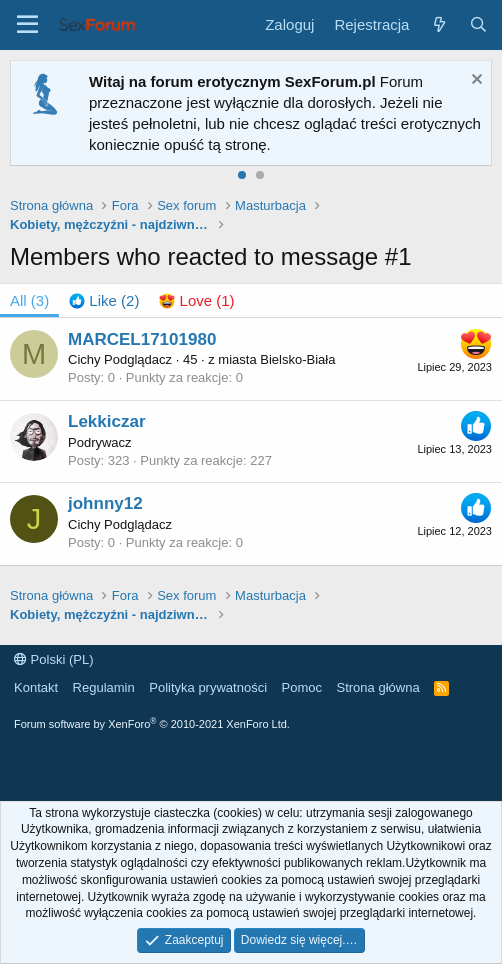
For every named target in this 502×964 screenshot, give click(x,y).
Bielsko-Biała (297, 359)
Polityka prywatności (208, 687)
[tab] (104, 300)
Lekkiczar (107, 421)
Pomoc (302, 687)
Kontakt (36, 687)
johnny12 (105, 503)
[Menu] (27, 25)
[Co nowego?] (438, 24)
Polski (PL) (53, 659)
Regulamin (104, 687)
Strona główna (378, 687)
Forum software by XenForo (152, 724)
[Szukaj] (478, 24)
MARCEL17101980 (142, 339)
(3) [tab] (29, 300)
